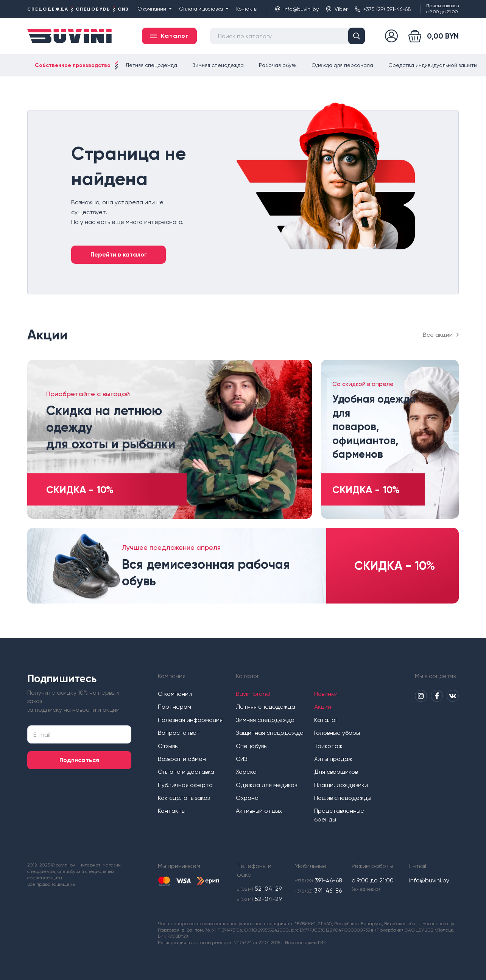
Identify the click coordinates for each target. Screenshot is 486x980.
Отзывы (168, 746)
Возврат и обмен (182, 759)
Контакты (247, 9)
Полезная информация (190, 720)
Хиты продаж (333, 759)
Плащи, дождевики (341, 785)
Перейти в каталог (119, 254)
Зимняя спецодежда (218, 65)
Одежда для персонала (342, 65)
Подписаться (79, 760)
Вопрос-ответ (179, 733)
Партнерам (174, 707)
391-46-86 (318, 891)
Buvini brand (253, 694)
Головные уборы (337, 733)
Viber (337, 9)
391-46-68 (318, 880)
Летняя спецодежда (151, 65)
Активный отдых (259, 811)
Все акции (441, 335)
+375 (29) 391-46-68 (383, 9)
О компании (155, 9)
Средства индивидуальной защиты (433, 65)
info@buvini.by (297, 9)
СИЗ (242, 759)
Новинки (326, 694)
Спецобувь (251, 746)
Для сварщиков (336, 772)
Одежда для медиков (266, 785)
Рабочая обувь (278, 65)
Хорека (246, 772)
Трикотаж (328, 746)
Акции (323, 707)
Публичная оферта (185, 785)
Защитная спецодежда (270, 733)
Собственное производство (73, 65)
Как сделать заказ (184, 798)
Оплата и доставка (204, 9)
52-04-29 (259, 889)
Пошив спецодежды (343, 798)
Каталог (326, 720)
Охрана (247, 798)
